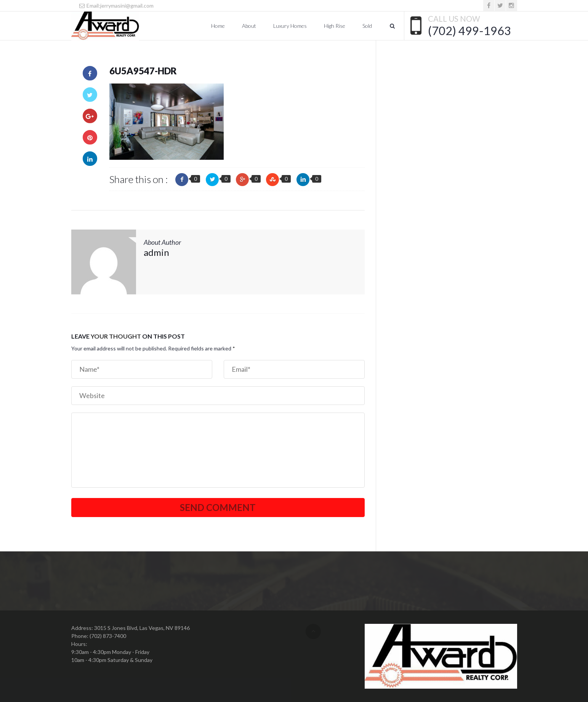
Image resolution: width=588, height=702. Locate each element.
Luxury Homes (290, 26)
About (249, 26)
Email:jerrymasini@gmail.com (116, 6)
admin (156, 252)
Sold (367, 26)
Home (218, 26)
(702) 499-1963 (469, 31)
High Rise (335, 26)
